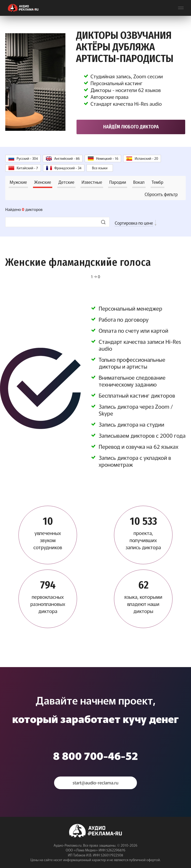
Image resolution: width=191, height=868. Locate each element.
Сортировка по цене (134, 221)
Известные (92, 180)
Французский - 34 (68, 166)
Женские (42, 180)
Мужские (18, 180)
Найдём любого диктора (131, 125)
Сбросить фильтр (161, 192)
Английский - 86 (67, 157)
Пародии (118, 180)
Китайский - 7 (27, 166)
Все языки (100, 166)
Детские (66, 180)
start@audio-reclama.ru (96, 781)
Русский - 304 (27, 157)
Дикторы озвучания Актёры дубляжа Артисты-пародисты (130, 46)
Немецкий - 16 (107, 157)
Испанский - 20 (146, 157)
